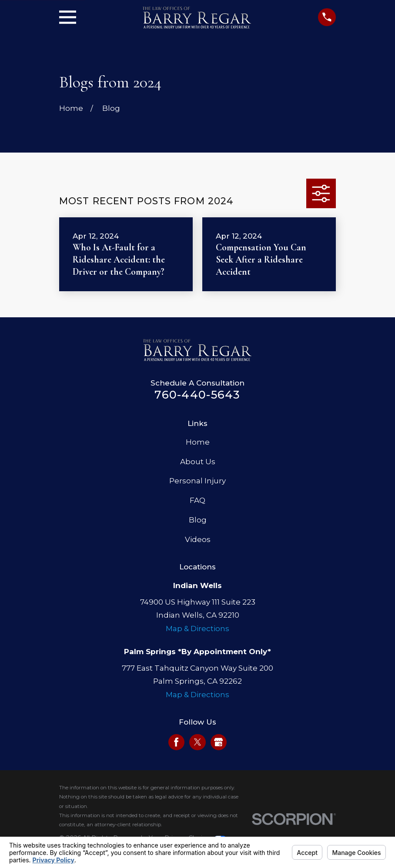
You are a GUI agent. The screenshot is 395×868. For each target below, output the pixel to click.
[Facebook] (176, 742)
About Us (198, 462)
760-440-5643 (197, 394)
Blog (198, 520)
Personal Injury (197, 481)
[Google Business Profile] (218, 742)
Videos (198, 539)
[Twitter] (197, 742)
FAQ (197, 500)
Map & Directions (197, 629)
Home (198, 442)
